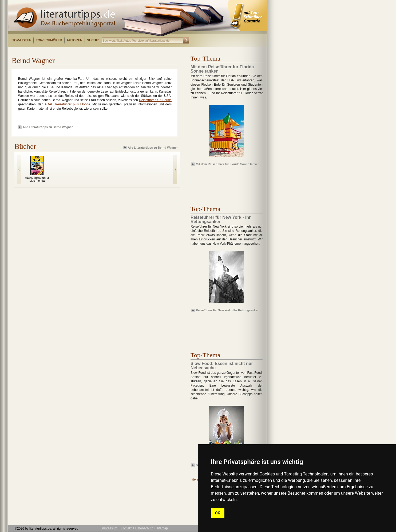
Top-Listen (22, 40)
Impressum (109, 528)
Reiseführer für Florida (155, 100)
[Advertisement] (77, 52)
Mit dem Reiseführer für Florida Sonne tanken (228, 164)
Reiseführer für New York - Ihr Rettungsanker (227, 310)
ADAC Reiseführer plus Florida (67, 104)
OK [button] (218, 513)
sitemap (162, 528)
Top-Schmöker (49, 40)
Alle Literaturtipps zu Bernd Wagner (48, 127)
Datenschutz (144, 528)
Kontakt (126, 528)
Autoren (75, 40)
